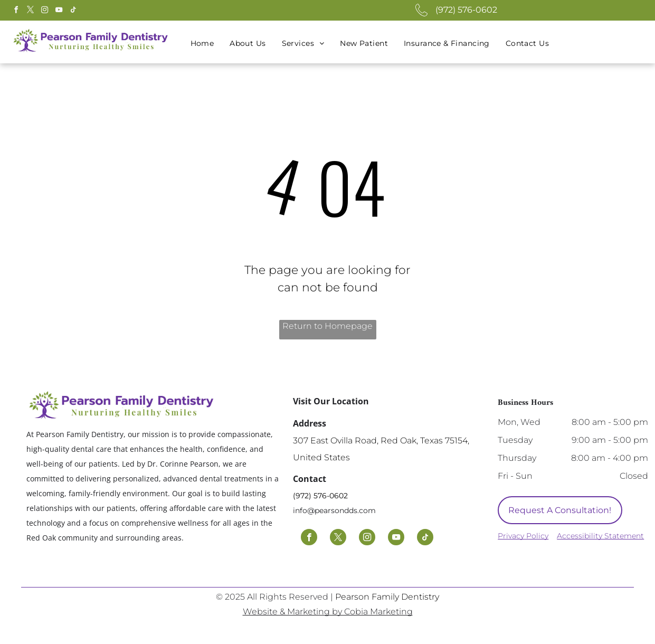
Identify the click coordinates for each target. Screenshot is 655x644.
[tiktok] (73, 11)
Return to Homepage (327, 326)
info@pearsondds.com (334, 510)
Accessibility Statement (600, 536)
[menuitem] (202, 44)
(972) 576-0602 (466, 10)
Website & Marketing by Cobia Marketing (328, 612)
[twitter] (31, 11)
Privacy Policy (523, 536)
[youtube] (59, 11)
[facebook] (16, 11)
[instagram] (45, 11)
